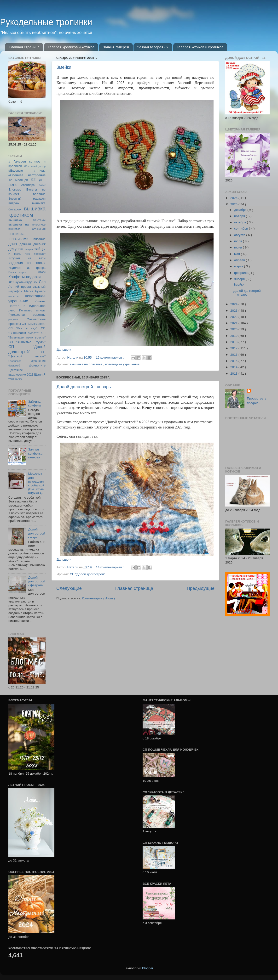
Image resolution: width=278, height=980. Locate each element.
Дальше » (64, 350)
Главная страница (24, 47)
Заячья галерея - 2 (153, 47)
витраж (14, 203)
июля (238, 241)
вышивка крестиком (27, 212)
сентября (241, 228)
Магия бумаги (35, 291)
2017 (234, 348)
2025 (234, 204)
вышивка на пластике (86, 364)
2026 (234, 198)
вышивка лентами (27, 220)
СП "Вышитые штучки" (27, 342)
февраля (241, 273)
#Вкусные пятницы (27, 171)
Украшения (38, 361)
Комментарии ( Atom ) (98, 598)
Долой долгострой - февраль (37, 581)
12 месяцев (18, 180)
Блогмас (15, 189)
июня (238, 247)
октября (240, 222)
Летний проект (20, 287)
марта (239, 266)
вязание (39, 239)
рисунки (13, 319)
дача (13, 244)
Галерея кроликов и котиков (71, 47)
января (240, 279)
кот (11, 282)
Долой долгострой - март (37, 533)
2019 (234, 336)
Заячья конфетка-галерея (36, 453)
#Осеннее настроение (27, 175)
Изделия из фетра (27, 268)
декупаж (16, 249)
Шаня (38, 375)
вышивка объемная (27, 229)
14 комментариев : (110, 567)
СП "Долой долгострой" (87, 574)
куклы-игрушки (27, 282)
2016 (234, 355)
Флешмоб (14, 366)
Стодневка (15, 361)
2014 (234, 367)
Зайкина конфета (34, 403)
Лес (42, 282)
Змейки (64, 67)
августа (240, 235)
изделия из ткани (27, 263)
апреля (240, 260)
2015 (234, 361)
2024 (234, 304)
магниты (13, 296)
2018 (234, 342)
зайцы (40, 249)
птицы (41, 310)
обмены (40, 301)
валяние (39, 194)
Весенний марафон (27, 199)
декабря (241, 210)
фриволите (37, 365)
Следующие (69, 588)
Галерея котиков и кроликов (200, 47)
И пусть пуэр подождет (27, 254)
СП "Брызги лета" (34, 324)
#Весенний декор (35, 166)
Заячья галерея (116, 47)
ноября (240, 216)
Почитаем (26, 310)
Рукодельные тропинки (46, 22)
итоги (42, 272)
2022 (234, 317)
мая (237, 254)
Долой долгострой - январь (84, 387)
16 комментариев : (110, 358)
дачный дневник (33, 244)
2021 (234, 323)
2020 (234, 329)
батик (42, 185)
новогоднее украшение (122, 364)
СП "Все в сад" (23, 328)
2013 (234, 374)
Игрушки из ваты (27, 258)
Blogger (148, 968)
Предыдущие (201, 588)
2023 (234, 311)
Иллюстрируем (17, 272)
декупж (29, 249)
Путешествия (17, 315)
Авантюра (28, 185)
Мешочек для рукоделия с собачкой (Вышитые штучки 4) (36, 483)
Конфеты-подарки (25, 277)
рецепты (39, 315)
